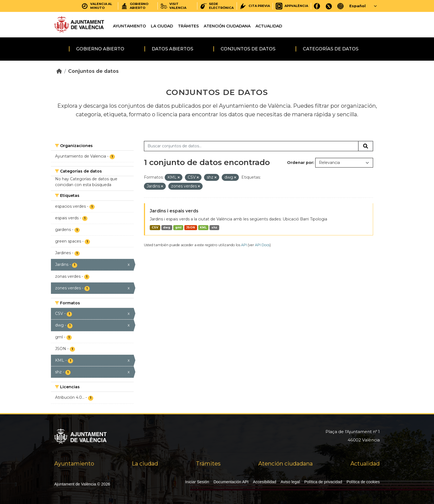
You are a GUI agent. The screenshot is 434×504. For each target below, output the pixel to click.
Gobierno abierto (100, 49)
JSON (191, 227)
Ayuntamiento (129, 26)
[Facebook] (317, 6)
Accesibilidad (265, 482)
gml (178, 227)
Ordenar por (300, 163)
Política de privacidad (323, 482)
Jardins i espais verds (174, 211)
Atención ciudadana (227, 26)
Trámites (188, 26)
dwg (167, 227)
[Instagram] (341, 6)
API (244, 245)
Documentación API (231, 482)
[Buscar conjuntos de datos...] (251, 146)
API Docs (262, 245)
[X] (329, 6)
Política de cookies (363, 482)
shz (214, 227)
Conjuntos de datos (248, 49)
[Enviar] (366, 146)
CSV (155, 227)
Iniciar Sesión (197, 482)
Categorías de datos (331, 49)
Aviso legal (290, 482)
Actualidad (269, 26)
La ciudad (162, 26)
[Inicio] (59, 71)
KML (203, 227)
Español (357, 6)
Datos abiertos (172, 49)
